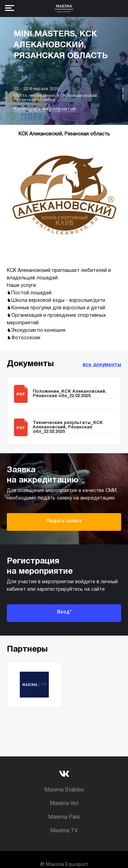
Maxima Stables (64, 790)
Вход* (64, 612)
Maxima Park (64, 817)
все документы (102, 365)
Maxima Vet (64, 804)
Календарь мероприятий (45, 109)
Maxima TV (64, 831)
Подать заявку (64, 521)
